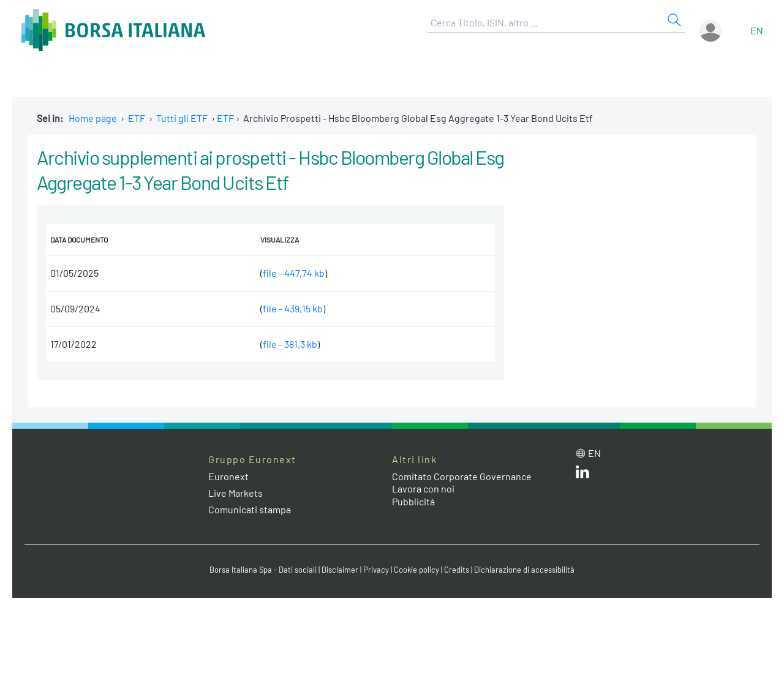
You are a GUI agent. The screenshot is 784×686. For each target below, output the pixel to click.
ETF (137, 118)
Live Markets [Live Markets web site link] (236, 493)
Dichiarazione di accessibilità (524, 570)
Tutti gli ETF (182, 118)
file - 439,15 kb (293, 308)
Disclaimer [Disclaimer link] (340, 570)
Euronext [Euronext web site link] (228, 476)
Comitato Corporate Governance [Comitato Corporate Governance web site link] (462, 476)
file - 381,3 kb (290, 344)
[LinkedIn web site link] (582, 474)
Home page (93, 118)
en (757, 30)
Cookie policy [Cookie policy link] (417, 570)
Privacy (376, 570)
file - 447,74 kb (294, 273)
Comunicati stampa (250, 509)
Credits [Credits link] (457, 570)
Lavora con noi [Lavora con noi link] (423, 488)
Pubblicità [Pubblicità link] (413, 501)
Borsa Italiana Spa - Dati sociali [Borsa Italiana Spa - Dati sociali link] (263, 570)
